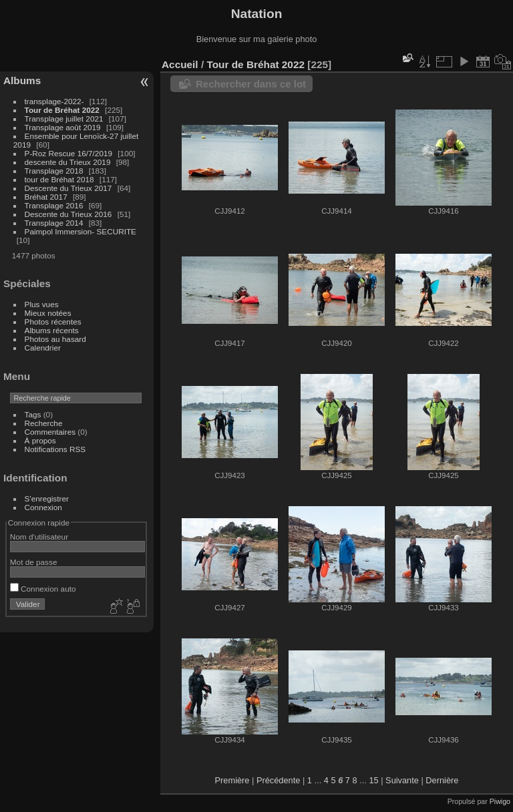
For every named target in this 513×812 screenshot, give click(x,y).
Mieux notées (48, 313)
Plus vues (42, 304)
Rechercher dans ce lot (251, 84)
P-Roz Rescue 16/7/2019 (68, 153)
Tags (33, 414)
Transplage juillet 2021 (64, 119)
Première (232, 780)
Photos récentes (53, 322)
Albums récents (52, 330)
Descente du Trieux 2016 (68, 214)
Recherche (44, 423)
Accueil (180, 64)
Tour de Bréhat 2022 (62, 110)
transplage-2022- (54, 101)
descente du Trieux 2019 (68, 162)
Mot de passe (34, 562)
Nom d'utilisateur (39, 537)
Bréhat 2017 (46, 197)
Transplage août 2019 (63, 127)
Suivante (402, 780)
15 (373, 780)
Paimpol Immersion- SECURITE (80, 231)
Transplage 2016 (54, 205)
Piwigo (500, 801)
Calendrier (43, 348)
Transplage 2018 (54, 171)
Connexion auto (43, 589)
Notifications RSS (55, 449)
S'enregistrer (47, 498)
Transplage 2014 (54, 223)
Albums (22, 80)
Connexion (43, 507)
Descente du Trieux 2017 (68, 188)
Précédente (278, 780)
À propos (40, 440)
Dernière (442, 780)
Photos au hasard (55, 339)
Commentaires (50, 432)
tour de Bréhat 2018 (59, 179)
